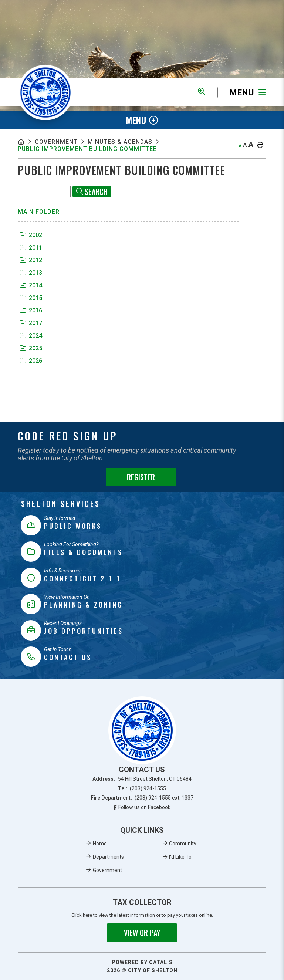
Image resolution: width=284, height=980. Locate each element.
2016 (31, 310)
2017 (31, 323)
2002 (31, 235)
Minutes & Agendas (120, 142)
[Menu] (242, 92)
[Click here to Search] (92, 192)
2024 (31, 336)
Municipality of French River (45, 92)
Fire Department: (142, 798)
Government (56, 142)
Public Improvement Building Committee (88, 149)
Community (183, 844)
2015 (31, 298)
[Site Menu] (142, 120)
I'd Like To (180, 857)
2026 (31, 361)
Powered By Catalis (142, 962)
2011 (31, 248)
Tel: (142, 788)
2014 (31, 285)
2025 (31, 348)
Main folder (39, 212)
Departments (108, 857)
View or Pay (142, 933)
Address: (142, 779)
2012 (31, 260)
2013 (31, 273)
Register (141, 477)
